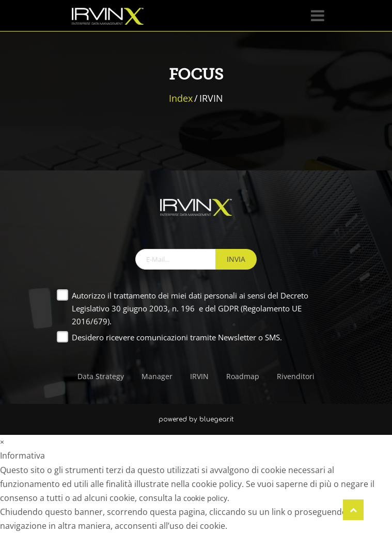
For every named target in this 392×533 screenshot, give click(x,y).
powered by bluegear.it (196, 419)
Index (181, 98)
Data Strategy (101, 376)
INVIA (236, 259)
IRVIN (199, 376)
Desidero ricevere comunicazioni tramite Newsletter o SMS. (177, 337)
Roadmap (243, 376)
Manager (157, 376)
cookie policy (205, 498)
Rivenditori (296, 376)
